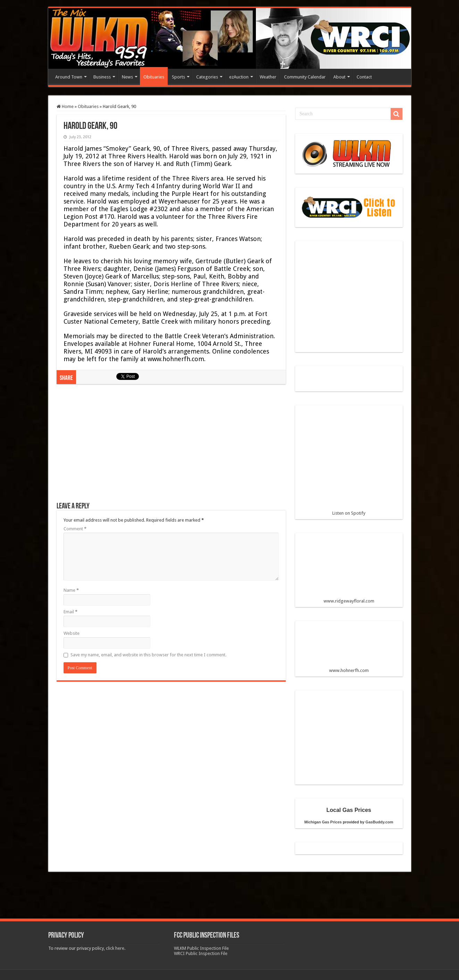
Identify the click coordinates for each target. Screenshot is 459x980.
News (127, 77)
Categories (207, 77)
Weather (268, 77)
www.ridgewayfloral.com (349, 571)
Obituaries (154, 77)
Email (70, 612)
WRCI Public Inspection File (201, 953)
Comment (75, 529)
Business (102, 77)
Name (71, 590)
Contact (364, 77)
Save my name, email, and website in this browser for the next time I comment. (148, 655)
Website (72, 633)
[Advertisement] (171, 447)
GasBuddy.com (379, 822)
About (339, 77)
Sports (178, 77)
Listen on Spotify (349, 463)
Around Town (69, 77)
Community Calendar (305, 77)
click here (115, 948)
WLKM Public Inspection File (201, 948)
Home (65, 106)
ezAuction (239, 77)
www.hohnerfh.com (349, 670)
